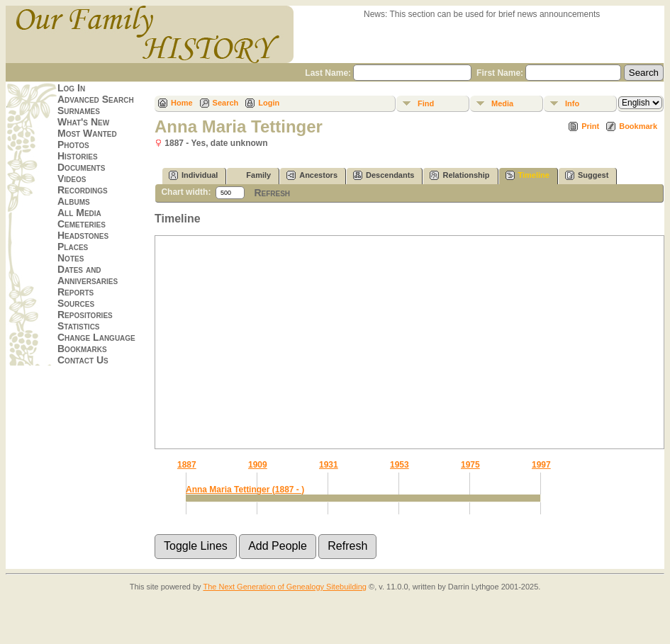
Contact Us (83, 360)
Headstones (83, 235)
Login (269, 103)
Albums (74, 201)
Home (182, 103)
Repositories (85, 315)
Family (252, 175)
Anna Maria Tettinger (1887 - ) (245, 490)
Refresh (272, 193)
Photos (73, 145)
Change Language (96, 337)
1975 (470, 465)
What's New (83, 122)
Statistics (79, 326)
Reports (76, 292)
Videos (72, 179)
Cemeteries (82, 224)
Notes (71, 258)
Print (590, 126)
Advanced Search (96, 99)
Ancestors (312, 175)
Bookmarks (82, 349)
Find (426, 103)
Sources (76, 303)
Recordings (83, 190)
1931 (329, 465)
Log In (71, 88)
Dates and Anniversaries (88, 275)
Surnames (79, 111)
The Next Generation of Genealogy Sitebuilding (285, 587)
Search (226, 103)
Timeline (527, 175)
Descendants (384, 175)
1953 (400, 465)
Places (73, 247)
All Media (79, 213)
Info (572, 103)
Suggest (587, 175)
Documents (81, 167)
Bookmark (638, 126)
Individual (193, 175)
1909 (258, 465)
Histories (78, 156)
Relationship (459, 175)
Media (502, 103)
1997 (541, 465)
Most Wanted (87, 133)
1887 (187, 465)
